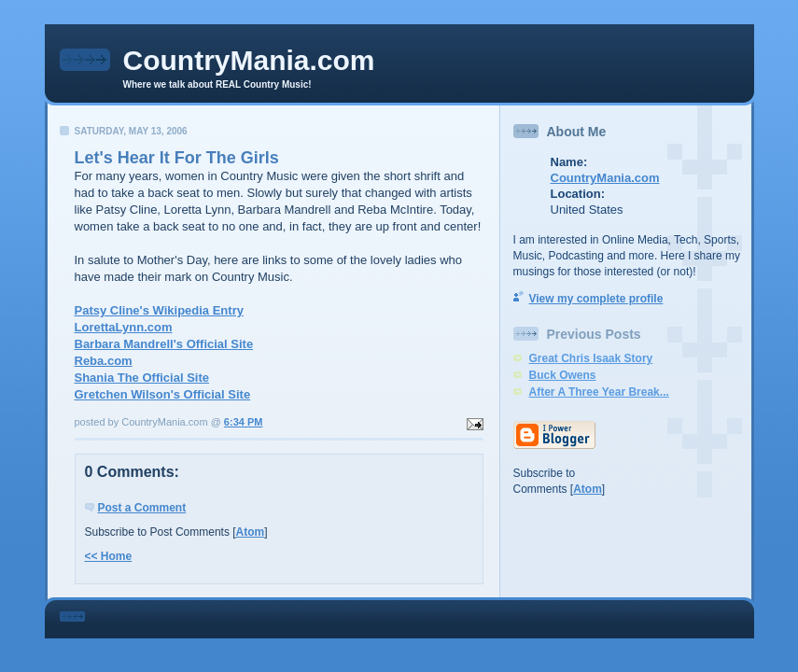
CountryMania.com (249, 60)
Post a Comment (142, 508)
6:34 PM (244, 422)
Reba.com (104, 361)
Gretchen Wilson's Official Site (163, 394)
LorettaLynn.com (124, 327)
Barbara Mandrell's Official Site (164, 344)
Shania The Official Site (142, 378)
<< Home (109, 556)
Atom (251, 532)
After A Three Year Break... (599, 392)
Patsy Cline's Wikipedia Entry (159, 310)
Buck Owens (563, 375)
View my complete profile (596, 299)
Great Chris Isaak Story (591, 358)
